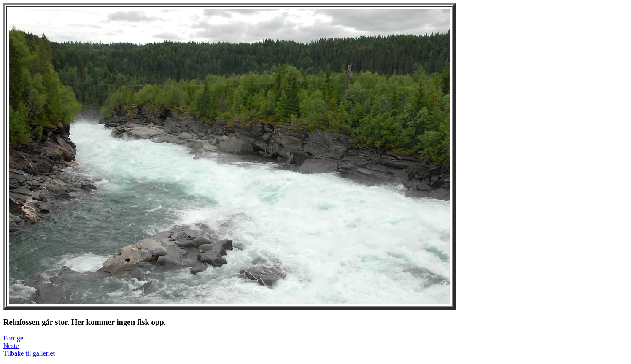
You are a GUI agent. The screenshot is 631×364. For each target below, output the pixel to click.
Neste (11, 346)
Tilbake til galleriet (29, 353)
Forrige (13, 338)
